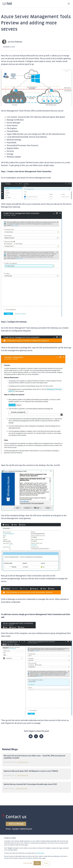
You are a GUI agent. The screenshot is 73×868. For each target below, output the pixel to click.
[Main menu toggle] (69, 4)
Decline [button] (46, 863)
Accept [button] (37, 863)
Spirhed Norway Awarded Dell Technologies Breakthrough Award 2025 (30, 784)
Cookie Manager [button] (28, 863)
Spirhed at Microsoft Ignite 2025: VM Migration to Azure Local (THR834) (31, 771)
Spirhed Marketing (22, 762)
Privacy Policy (40, 853)
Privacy (8, 829)
